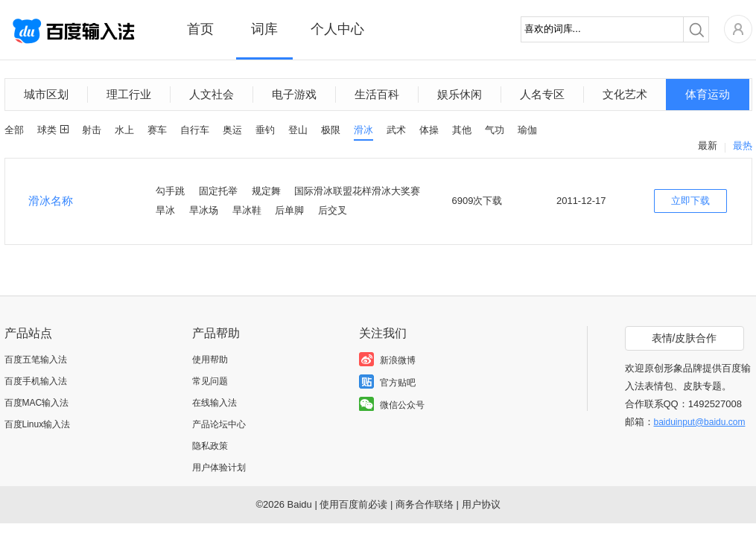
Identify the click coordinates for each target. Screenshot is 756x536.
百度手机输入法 (36, 381)
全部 (14, 130)
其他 (462, 130)
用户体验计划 (219, 468)
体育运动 (708, 94)
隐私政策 (210, 446)
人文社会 (212, 94)
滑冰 (363, 130)
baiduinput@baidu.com (700, 422)
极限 (331, 130)
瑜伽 (527, 130)
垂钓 (265, 130)
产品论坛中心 (219, 424)
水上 (124, 130)
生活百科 (377, 94)
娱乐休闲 (460, 94)
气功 (495, 130)
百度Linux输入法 (38, 424)
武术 (396, 130)
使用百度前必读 (353, 504)
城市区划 (46, 94)
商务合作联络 (425, 504)
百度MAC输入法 (37, 403)
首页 (200, 29)
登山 (298, 130)
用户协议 (481, 504)
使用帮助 (210, 360)
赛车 (157, 130)
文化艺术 (625, 94)
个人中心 (337, 29)
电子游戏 (294, 94)
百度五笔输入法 (36, 360)
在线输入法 (215, 403)
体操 (429, 130)
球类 (47, 130)
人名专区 (542, 94)
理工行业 (129, 94)
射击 (92, 130)
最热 (743, 146)
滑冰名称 (51, 201)
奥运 (232, 130)
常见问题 (210, 381)
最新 (708, 146)
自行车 (195, 130)
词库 (264, 29)
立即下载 (690, 201)
